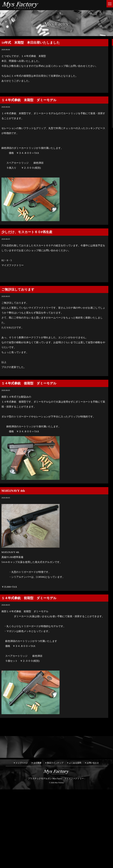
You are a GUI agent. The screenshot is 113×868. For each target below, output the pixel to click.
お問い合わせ (93, 763)
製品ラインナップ (55, 763)
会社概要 (37, 763)
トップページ (22, 763)
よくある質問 (75, 763)
